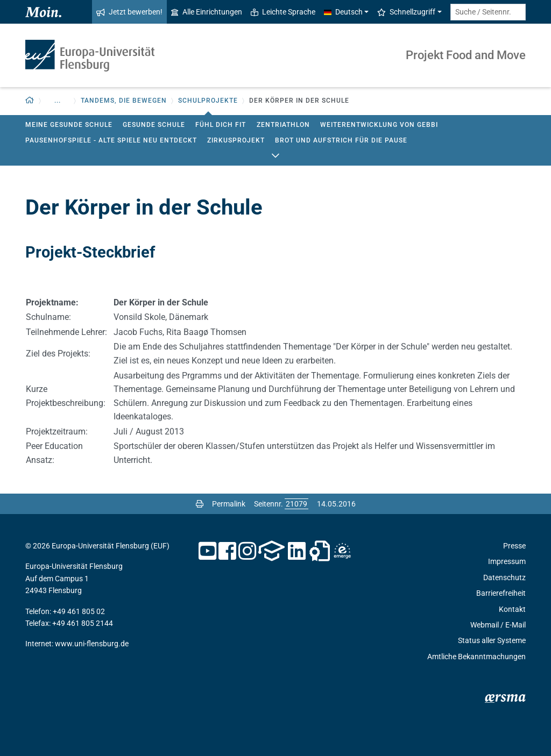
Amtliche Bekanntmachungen (476, 657)
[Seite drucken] (200, 504)
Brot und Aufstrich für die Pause (341, 140)
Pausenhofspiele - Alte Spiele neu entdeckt (111, 140)
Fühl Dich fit (221, 125)
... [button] (58, 101)
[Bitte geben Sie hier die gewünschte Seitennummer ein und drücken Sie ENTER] (296, 504)
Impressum (507, 561)
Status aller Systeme (492, 640)
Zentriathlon (283, 125)
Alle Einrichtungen (207, 12)
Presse (514, 546)
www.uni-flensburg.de (92, 644)
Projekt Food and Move (466, 55)
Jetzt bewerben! (129, 12)
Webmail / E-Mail (498, 625)
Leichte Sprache (283, 12)
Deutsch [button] (343, 12)
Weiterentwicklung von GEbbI (379, 125)
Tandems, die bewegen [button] (124, 101)
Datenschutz (504, 577)
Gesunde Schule (154, 125)
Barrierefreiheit (501, 593)
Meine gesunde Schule (69, 125)
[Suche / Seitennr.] (488, 12)
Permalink (229, 504)
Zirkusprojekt (236, 140)
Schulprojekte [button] (208, 101)
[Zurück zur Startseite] (30, 101)
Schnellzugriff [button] (406, 12)
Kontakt (512, 609)
